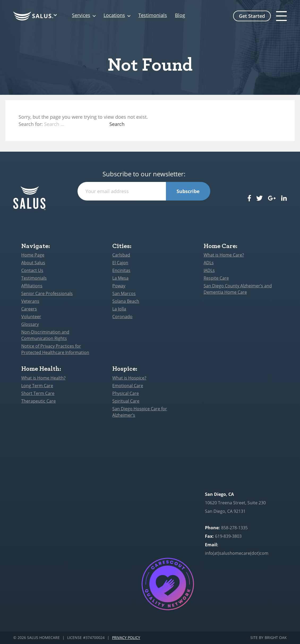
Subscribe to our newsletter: (144, 174)
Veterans (30, 301)
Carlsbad (121, 255)
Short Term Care (38, 393)
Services (81, 15)
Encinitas (121, 270)
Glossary (30, 324)
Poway (119, 286)
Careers (29, 309)
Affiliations (32, 286)
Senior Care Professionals (47, 293)
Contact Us (32, 270)
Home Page (33, 255)
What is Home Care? (224, 255)
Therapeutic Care (38, 401)
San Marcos (124, 293)
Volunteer (31, 317)
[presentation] (144, 211)
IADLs (209, 270)
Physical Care (126, 393)
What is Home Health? (43, 378)
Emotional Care (128, 386)
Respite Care (216, 278)
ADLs (209, 263)
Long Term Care (37, 386)
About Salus (33, 263)
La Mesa (120, 278)
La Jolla (119, 309)
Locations (114, 15)
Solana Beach (126, 301)
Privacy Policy (126, 638)
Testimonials (153, 15)
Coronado (122, 317)
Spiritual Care (126, 401)
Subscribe (188, 191)
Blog (180, 15)
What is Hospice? (129, 378)
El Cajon (120, 263)
